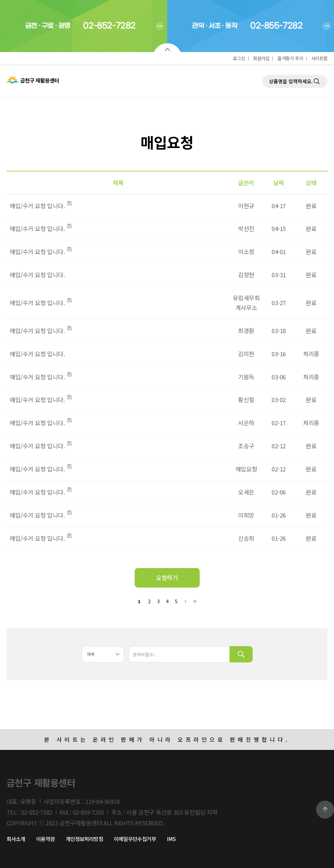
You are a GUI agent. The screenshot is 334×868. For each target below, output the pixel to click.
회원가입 (261, 58)
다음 (186, 601)
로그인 (239, 58)
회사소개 (16, 839)
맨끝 (195, 601)
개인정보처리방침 (85, 839)
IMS (171, 839)
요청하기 (167, 577)
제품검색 (263, 65)
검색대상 (0, 130)
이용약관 (46, 839)
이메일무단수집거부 (135, 839)
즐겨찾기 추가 (290, 58)
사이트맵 (319, 58)
